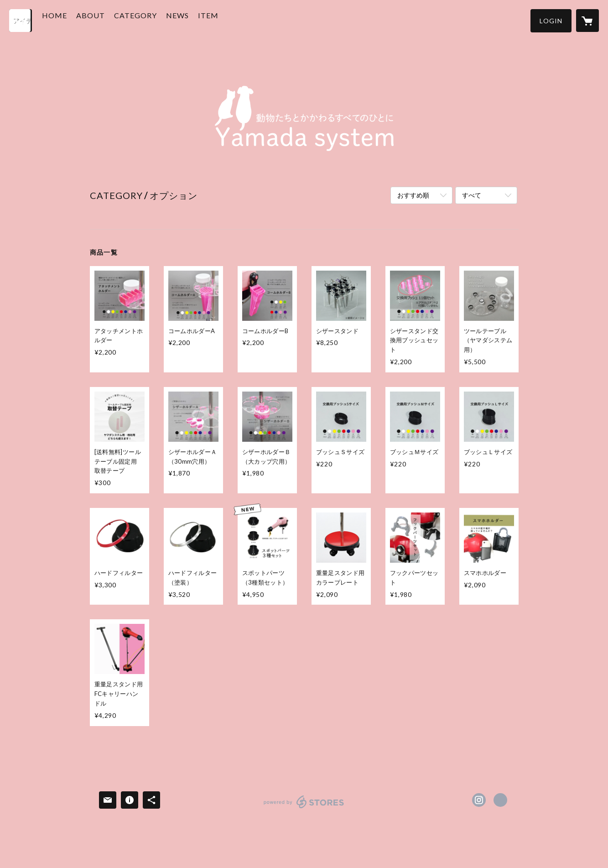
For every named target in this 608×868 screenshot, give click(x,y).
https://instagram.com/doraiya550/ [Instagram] (479, 800)
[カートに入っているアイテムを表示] (587, 21)
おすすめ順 (413, 195)
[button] (551, 21)
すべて (472, 195)
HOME (72, 20)
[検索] (21, 21)
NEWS (195, 20)
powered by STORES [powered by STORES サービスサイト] (304, 808)
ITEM (226, 20)
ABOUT (108, 20)
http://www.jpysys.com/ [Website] (500, 800)
